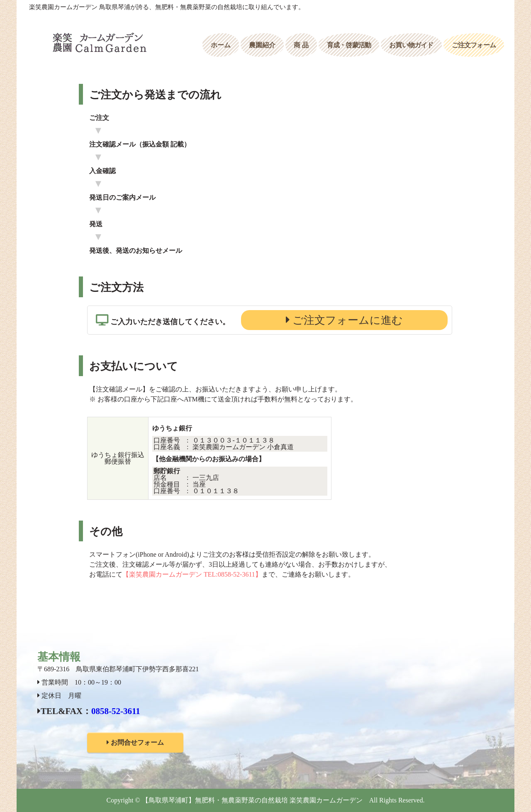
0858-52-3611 (116, 711)
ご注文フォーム (474, 45)
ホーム (221, 45)
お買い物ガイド (411, 45)
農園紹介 (262, 45)
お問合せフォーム (135, 742)
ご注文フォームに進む (347, 320)
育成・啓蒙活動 (349, 45)
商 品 (301, 45)
